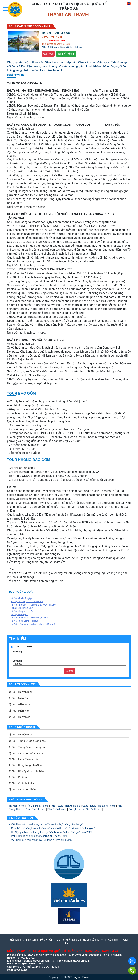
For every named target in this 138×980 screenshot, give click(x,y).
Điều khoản (46, 940)
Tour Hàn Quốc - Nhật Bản (26, 771)
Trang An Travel (80, 977)
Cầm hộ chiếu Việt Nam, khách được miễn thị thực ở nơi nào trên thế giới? (53, 828)
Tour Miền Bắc (19, 698)
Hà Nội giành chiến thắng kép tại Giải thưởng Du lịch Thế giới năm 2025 (52, 832)
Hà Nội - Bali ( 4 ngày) (21, 598)
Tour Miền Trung (20, 704)
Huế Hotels (57, 806)
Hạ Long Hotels (107, 806)
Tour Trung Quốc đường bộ (27, 747)
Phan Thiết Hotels (35, 809)
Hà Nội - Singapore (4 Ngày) (24, 621)
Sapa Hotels (89, 806)
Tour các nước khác (22, 789)
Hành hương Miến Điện (22, 608)
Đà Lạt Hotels (76, 809)
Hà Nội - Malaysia (19, 614)
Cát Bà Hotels (94, 809)
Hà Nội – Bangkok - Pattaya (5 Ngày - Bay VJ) (33, 624)
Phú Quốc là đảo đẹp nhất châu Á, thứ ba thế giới (39, 836)
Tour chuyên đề (20, 717)
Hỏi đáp (14, 940)
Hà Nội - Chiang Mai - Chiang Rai (27, 602)
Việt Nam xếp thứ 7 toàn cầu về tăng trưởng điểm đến (41, 840)
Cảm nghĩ (114, 940)
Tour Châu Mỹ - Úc (22, 783)
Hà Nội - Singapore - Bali (23, 611)
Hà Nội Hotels (17, 806)
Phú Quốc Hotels (57, 809)
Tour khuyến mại (20, 692)
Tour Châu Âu (19, 777)
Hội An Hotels (73, 806)
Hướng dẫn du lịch (93, 940)
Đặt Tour (48, 54)
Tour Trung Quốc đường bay (27, 741)
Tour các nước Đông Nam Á (27, 753)
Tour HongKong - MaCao (25, 765)
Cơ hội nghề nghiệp (68, 940)
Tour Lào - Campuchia (24, 759)
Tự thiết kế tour (66, 54)
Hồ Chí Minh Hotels (38, 806)
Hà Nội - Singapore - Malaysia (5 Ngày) (29, 618)
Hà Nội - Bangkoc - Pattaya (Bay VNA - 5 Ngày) (33, 605)
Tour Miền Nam (20, 711)
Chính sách (29, 940)
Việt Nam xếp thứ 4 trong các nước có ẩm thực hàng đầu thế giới (48, 824)
